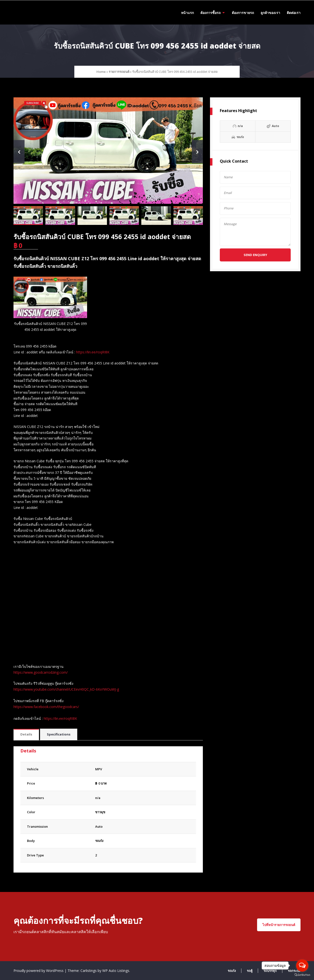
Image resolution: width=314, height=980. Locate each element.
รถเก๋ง (99, 841)
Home (101, 72)
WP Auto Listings (116, 971)
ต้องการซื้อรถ (210, 13)
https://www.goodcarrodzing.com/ (41, 672)
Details (26, 734)
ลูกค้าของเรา (270, 13)
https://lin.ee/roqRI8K (93, 352)
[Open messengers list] (302, 966)
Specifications (59, 734)
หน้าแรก (187, 13)
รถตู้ (250, 971)
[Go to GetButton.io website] (302, 975)
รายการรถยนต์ (119, 72)
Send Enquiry (255, 255)
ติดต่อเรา (294, 13)
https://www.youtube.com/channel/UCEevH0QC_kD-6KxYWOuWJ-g (66, 689)
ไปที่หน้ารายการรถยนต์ (279, 925)
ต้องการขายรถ (243, 13)
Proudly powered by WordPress (39, 971)
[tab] (26, 735)
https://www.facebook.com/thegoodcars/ (46, 707)
